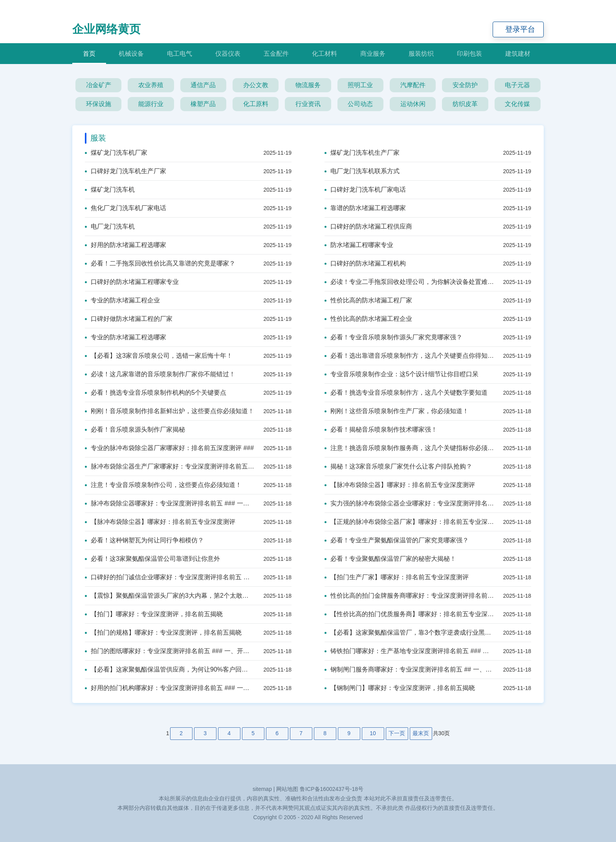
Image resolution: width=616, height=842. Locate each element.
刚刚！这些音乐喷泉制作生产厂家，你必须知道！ (397, 411)
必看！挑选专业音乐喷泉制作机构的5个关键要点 (156, 393)
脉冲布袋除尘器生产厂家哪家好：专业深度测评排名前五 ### (170, 466)
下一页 (397, 733)
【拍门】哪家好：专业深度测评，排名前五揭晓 (154, 614)
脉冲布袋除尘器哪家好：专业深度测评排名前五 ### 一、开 (170, 503)
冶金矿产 (99, 85)
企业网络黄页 (106, 29)
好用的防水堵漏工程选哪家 (126, 245)
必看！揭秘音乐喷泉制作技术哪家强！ (381, 429)
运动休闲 (413, 104)
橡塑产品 (203, 104)
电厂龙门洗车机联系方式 (362, 171)
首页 (89, 54)
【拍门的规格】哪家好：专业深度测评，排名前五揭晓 (163, 632)
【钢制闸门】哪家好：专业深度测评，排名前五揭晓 (400, 688)
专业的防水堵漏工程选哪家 (126, 337)
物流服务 (308, 85)
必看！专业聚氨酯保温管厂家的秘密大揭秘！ (390, 559)
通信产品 (203, 85)
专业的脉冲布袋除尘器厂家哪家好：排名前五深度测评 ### (169, 448)
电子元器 (517, 85)
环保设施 (99, 104)
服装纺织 (421, 54)
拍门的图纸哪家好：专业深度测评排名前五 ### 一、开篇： (170, 651)
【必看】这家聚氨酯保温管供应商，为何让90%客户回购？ (170, 669)
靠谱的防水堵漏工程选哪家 (365, 208)
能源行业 (151, 104)
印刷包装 (469, 54)
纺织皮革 (465, 104)
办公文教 (256, 85)
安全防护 (465, 85)
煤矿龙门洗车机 (110, 189)
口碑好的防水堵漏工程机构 (365, 263)
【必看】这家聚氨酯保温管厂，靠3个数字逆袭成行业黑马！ (409, 632)
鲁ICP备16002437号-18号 (332, 789)
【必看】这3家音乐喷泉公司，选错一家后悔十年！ (159, 356)
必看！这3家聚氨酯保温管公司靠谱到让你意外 (152, 559)
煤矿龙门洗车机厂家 (116, 153)
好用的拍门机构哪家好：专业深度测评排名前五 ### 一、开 (170, 688)
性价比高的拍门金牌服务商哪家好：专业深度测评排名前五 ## (409, 596)
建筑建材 (518, 54)
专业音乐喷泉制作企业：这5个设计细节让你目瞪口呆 (401, 374)
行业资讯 (308, 104)
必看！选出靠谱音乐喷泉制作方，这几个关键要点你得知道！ (409, 356)
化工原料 (256, 104)
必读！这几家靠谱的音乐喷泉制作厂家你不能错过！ (160, 374)
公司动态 (360, 104)
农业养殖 (151, 85)
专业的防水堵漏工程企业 (122, 300)
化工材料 (324, 54)
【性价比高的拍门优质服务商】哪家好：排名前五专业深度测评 (409, 614)
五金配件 (276, 54)
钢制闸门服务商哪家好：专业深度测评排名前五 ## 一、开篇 (409, 669)
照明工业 (360, 85)
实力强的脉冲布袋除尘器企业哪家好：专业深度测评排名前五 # (409, 503)
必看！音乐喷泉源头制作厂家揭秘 (135, 429)
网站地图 (287, 789)
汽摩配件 (413, 85)
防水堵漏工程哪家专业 (359, 245)
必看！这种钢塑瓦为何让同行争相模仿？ (144, 540)
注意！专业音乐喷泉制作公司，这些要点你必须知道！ (163, 485)
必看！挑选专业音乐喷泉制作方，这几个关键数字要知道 (406, 393)
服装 (98, 138)
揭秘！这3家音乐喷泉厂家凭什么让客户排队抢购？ (398, 466)
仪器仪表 (228, 54)
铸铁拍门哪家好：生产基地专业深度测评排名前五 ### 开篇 (409, 651)
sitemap (262, 789)
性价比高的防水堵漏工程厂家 (368, 300)
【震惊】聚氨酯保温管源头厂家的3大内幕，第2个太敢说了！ (170, 596)
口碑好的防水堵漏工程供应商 (368, 226)
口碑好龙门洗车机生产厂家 (126, 171)
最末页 (421, 733)
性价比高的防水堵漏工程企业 (368, 319)
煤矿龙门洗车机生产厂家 (362, 153)
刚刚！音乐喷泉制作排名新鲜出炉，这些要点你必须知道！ (170, 411)
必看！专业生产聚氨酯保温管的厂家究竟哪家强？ (397, 540)
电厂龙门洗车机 (110, 226)
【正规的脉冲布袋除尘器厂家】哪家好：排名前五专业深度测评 (409, 522)
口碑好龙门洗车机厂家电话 (365, 189)
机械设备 (131, 54)
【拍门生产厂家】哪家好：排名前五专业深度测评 (397, 577)
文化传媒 (517, 104)
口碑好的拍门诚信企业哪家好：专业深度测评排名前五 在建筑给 (170, 577)
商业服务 (373, 54)
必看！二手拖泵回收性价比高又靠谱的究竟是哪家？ (160, 263)
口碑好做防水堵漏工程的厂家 (129, 319)
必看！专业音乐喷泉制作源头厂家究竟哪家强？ (393, 337)
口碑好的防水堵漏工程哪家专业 (132, 282)
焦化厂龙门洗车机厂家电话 (126, 208)
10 (373, 733)
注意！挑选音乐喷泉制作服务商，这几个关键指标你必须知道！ (409, 448)
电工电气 (180, 54)
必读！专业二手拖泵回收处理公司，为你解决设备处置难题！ (409, 282)
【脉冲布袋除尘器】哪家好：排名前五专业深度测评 (400, 485)
